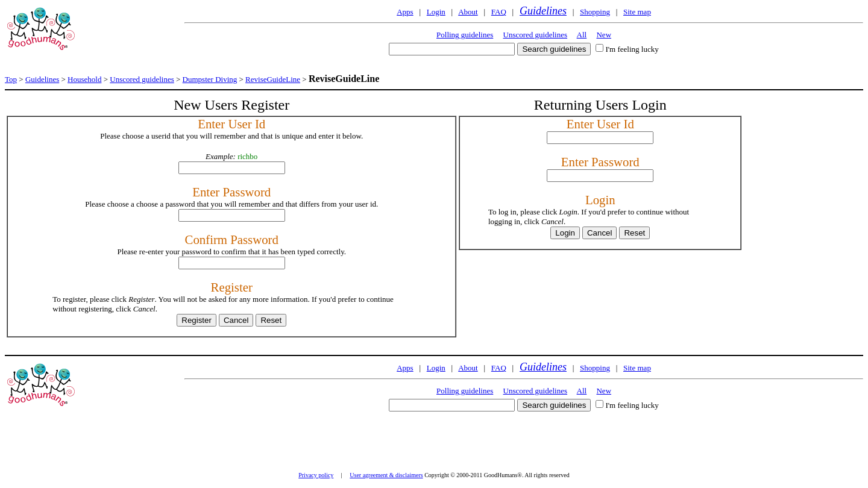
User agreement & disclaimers (386, 475)
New (604, 35)
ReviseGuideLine (273, 79)
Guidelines (543, 11)
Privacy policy (316, 475)
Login (436, 12)
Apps (405, 12)
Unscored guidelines (536, 35)
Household (84, 79)
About (468, 12)
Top (11, 79)
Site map (637, 12)
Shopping (595, 12)
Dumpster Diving (210, 79)
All (582, 35)
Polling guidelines (465, 35)
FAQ (499, 12)
